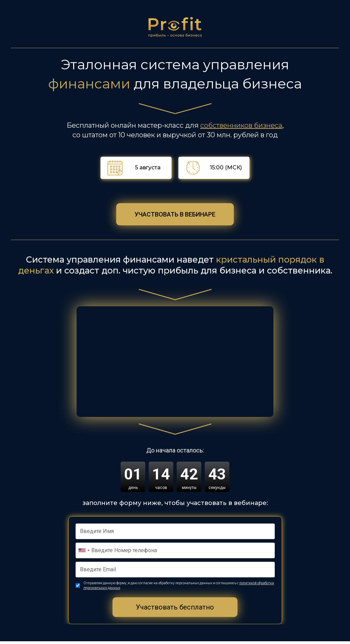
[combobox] (84, 552)
